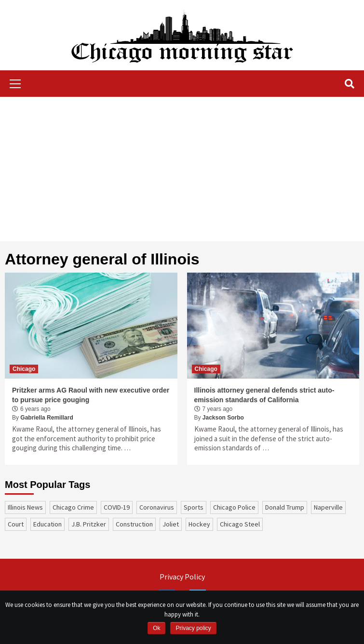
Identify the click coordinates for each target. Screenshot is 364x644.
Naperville (328, 507)
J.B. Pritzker (89, 524)
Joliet (171, 524)
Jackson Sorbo (223, 418)
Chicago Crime (73, 507)
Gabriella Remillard (47, 418)
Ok (156, 628)
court (16, 524)
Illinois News (25, 507)
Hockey (199, 524)
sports (194, 507)
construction (134, 524)
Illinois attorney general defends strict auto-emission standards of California (264, 395)
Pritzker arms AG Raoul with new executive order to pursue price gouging (91, 395)
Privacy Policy (182, 577)
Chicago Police (234, 507)
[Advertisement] (182, 169)
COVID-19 (117, 507)
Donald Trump (285, 507)
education (47, 524)
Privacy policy (193, 628)
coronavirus (157, 507)
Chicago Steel (240, 524)
